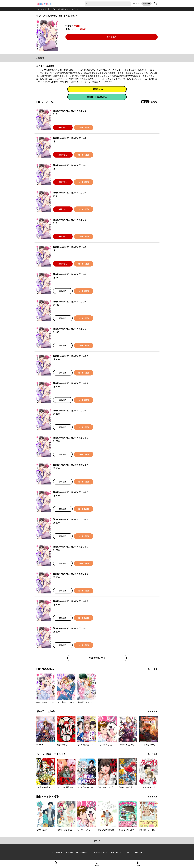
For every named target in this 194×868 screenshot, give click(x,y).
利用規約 (69, 852)
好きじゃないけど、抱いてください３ (70, 165)
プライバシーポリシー (99, 852)
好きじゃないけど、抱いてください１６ (71, 519)
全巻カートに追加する (97, 97)
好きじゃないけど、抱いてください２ (70, 138)
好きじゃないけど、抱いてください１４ (71, 465)
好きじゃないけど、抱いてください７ (70, 274)
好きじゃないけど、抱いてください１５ (71, 492)
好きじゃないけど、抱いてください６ (70, 247)
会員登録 (146, 4)
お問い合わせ (116, 852)
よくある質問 (57, 852)
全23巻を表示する (97, 658)
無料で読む (112, 37)
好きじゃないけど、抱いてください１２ (71, 411)
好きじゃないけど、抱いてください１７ (71, 547)
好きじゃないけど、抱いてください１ (70, 111)
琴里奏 (77, 26)
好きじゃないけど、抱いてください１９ (71, 601)
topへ (97, 841)
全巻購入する (97, 89)
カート (97, 866)
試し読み (63, 291)
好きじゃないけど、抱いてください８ (70, 302)
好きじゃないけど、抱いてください (65, 9)
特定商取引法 (81, 852)
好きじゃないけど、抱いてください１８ (71, 574)
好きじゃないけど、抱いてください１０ (71, 356)
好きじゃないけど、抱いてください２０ (71, 628)
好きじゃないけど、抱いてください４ (70, 193)
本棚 (139, 866)
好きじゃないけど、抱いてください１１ (71, 383)
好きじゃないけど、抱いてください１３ (71, 438)
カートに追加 (84, 128)
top (38, 9)
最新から (154, 102)
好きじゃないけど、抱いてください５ (70, 220)
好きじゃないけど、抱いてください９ (70, 329)
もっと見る (153, 669)
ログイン (136, 4)
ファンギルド (80, 29)
